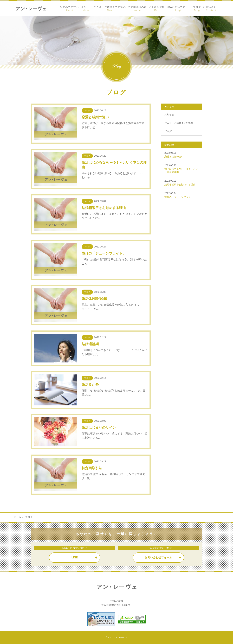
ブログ (168, 131)
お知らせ (169, 114)
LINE (75, 557)
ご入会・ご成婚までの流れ (179, 123)
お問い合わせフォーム (158, 557)
